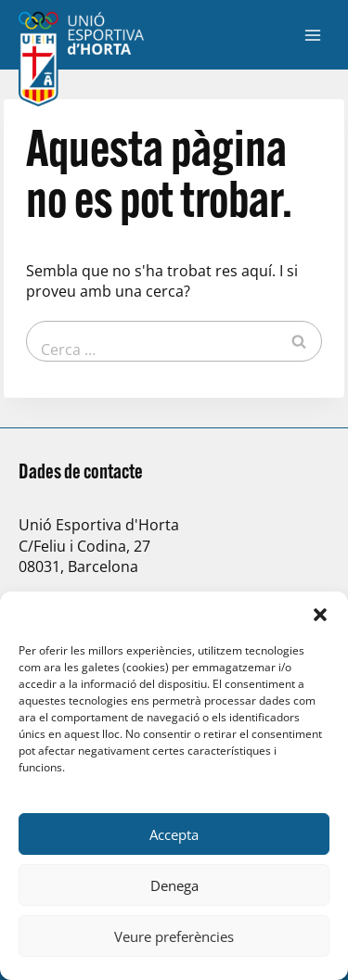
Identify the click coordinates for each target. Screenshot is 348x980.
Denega (174, 885)
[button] (320, 615)
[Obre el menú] (312, 35)
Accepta (174, 834)
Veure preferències (174, 936)
